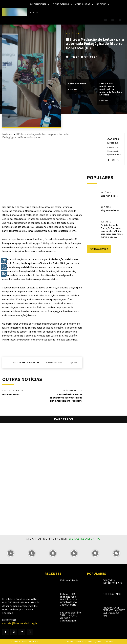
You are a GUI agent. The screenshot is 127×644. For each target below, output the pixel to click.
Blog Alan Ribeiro (109, 196)
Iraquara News (11, 394)
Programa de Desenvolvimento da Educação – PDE (114, 612)
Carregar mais (99, 248)
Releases (106, 222)
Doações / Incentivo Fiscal (113, 582)
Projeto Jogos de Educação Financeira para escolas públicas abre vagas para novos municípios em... (112, 231)
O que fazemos (112, 594)
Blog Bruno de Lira (110, 210)
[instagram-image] (11, 553)
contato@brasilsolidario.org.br (20, 623)
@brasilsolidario (85, 539)
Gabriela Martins (28, 363)
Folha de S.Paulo (77, 84)
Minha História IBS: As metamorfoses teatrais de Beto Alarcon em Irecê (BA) (66, 398)
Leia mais (74, 89)
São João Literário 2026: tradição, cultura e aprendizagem (71, 616)
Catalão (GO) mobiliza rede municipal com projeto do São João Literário (111, 89)
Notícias (73, 33)
